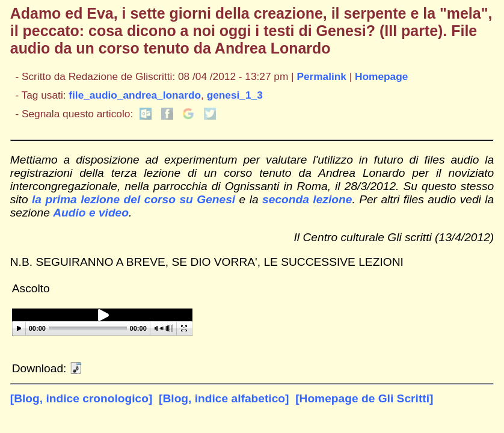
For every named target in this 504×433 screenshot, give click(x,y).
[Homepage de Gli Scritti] (364, 398)
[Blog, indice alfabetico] (224, 398)
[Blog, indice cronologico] (81, 398)
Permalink (321, 76)
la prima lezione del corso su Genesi (134, 199)
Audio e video (91, 213)
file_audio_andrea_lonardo (135, 95)
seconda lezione (307, 199)
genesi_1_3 (235, 95)
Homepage (381, 76)
